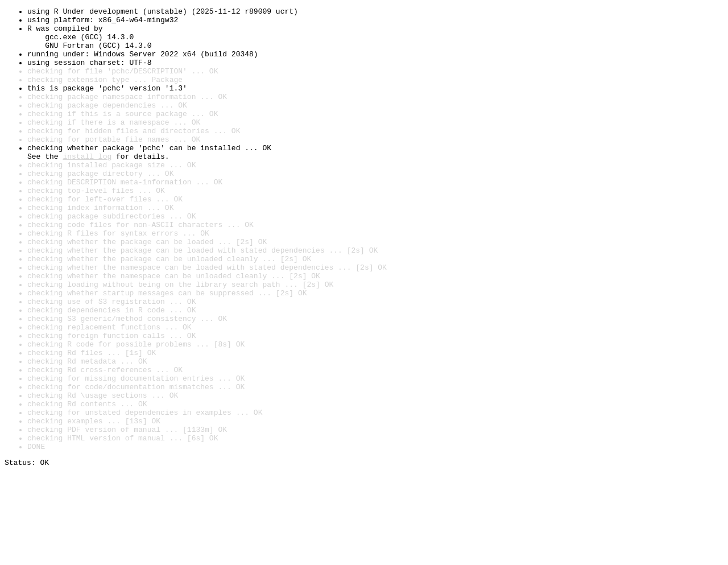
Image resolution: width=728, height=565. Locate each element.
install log (87, 187)
